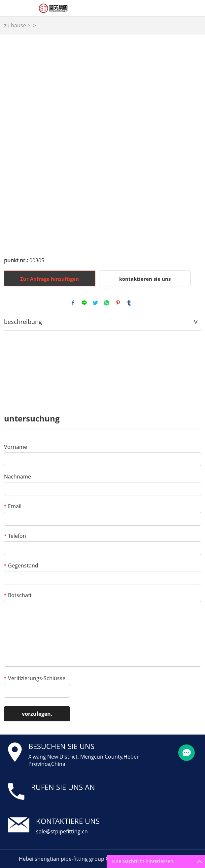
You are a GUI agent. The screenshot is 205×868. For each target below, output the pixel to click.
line (84, 303)
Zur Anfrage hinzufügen (50, 279)
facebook (73, 303)
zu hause (15, 25)
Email (13, 506)
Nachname (17, 477)
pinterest (118, 303)
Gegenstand (21, 565)
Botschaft (18, 595)
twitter (95, 303)
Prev (13, 142)
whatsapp (107, 303)
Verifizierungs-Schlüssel (35, 678)
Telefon (15, 536)
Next (192, 142)
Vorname (16, 447)
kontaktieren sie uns (145, 279)
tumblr (129, 303)
